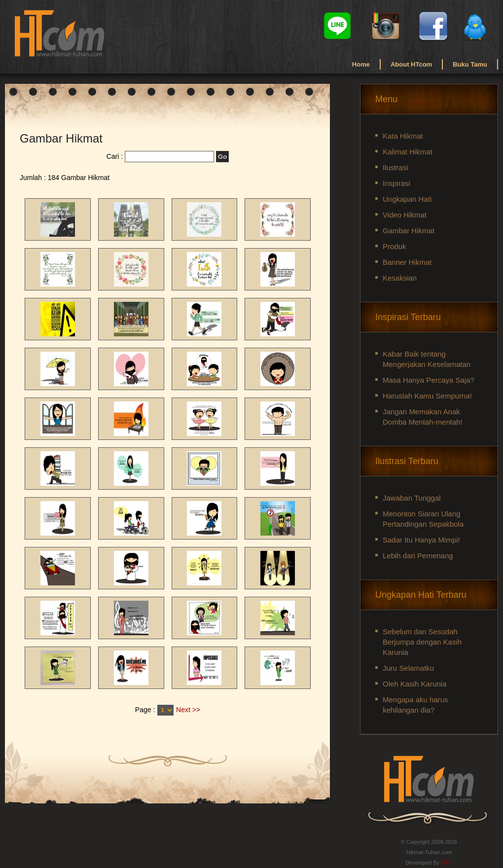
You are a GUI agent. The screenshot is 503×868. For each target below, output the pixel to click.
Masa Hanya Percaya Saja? (429, 380)
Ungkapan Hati (407, 199)
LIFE (447, 863)
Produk (395, 246)
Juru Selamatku (408, 668)
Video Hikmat (405, 215)
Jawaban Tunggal (412, 498)
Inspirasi (396, 183)
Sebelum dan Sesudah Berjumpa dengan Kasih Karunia (422, 642)
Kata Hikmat (403, 136)
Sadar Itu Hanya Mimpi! (421, 540)
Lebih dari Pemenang (418, 556)
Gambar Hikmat (409, 231)
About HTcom (411, 64)
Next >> (188, 710)
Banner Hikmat (407, 262)
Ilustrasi (395, 167)
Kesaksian (400, 278)
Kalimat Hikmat (408, 152)
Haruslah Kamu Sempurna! (427, 396)
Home (361, 64)
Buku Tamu (470, 64)
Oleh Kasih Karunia (414, 684)
